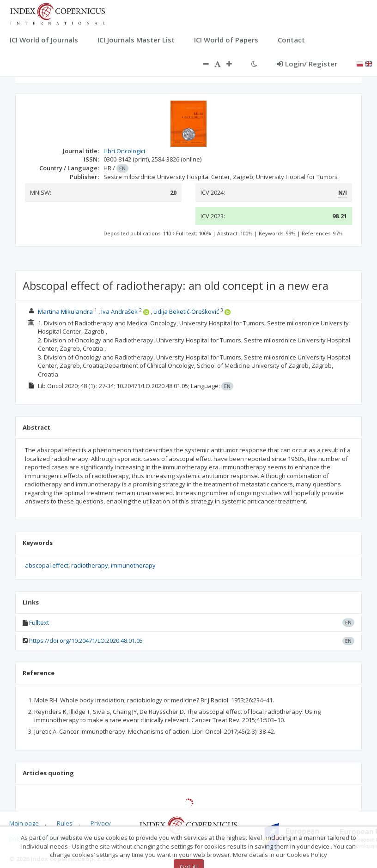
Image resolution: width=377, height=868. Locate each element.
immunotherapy (133, 565)
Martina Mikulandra (65, 311)
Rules (65, 823)
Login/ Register (307, 64)
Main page (24, 823)
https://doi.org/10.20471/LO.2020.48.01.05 (86, 641)
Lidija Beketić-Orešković (186, 311)
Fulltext (39, 623)
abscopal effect (47, 565)
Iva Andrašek (119, 311)
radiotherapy (90, 565)
